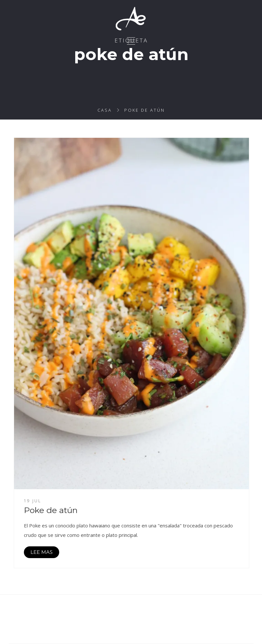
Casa (105, 110)
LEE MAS (42, 552)
